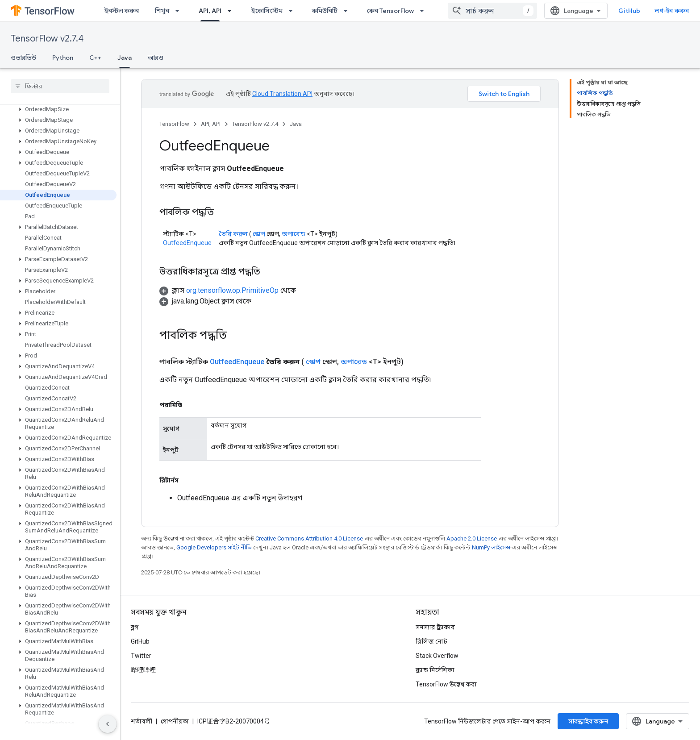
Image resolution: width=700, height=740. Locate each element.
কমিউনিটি (325, 11)
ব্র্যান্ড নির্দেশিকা (435, 670)
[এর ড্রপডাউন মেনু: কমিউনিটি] (348, 11)
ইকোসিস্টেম (267, 11)
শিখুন (162, 11)
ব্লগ (135, 627)
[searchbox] (60, 86)
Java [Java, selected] (125, 58)
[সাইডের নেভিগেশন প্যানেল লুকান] (108, 724)
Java (296, 124)
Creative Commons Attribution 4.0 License (309, 538)
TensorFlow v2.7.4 (47, 39)
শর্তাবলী (142, 721)
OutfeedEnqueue (187, 243)
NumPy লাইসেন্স (491, 547)
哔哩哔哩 (143, 670)
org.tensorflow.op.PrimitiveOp (232, 290)
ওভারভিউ (23, 58)
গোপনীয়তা (175, 721)
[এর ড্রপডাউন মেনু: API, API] (232, 11)
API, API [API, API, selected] (210, 11)
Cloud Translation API (282, 94)
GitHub (629, 11)
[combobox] (492, 11)
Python (63, 58)
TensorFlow (174, 124)
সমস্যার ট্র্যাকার (435, 627)
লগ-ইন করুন (672, 11)
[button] (58, 109)
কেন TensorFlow (390, 11)
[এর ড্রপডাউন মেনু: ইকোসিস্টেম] (293, 11)
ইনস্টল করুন (121, 11)
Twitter (141, 656)
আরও (156, 58)
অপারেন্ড (294, 234)
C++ (95, 58)
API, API (211, 124)
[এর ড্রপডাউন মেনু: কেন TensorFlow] (425, 11)
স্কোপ (259, 234)
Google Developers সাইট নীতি (214, 547)
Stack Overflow (437, 656)
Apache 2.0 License (472, 538)
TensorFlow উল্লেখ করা (446, 684)
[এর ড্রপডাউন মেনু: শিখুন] (180, 11)
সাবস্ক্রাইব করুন (588, 721)
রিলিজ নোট (431, 641)
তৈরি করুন (233, 234)
